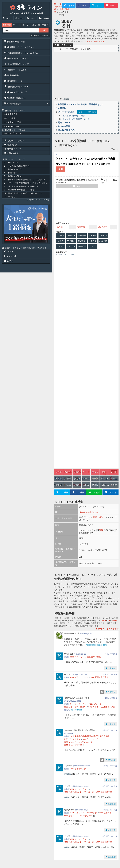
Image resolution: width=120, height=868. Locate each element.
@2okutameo (76, 710)
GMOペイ (103, 235)
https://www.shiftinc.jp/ (89, 512)
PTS (104, 621)
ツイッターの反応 (66, 112)
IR (109, 621)
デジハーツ (82, 236)
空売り (115, 621)
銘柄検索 (7, 25)
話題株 (60, 227)
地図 (101, 530)
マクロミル (71, 242)
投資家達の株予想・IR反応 (74, 116)
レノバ (92, 246)
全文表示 (112, 668)
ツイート (17, 25)
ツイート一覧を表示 (87, 112)
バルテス (103, 241)
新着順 (108, 629)
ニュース (36, 25)
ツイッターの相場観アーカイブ (76, 119)
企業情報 (62, 108)
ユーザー (26, 25)
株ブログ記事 (64, 126)
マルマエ (60, 246)
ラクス (60, 241)
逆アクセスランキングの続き (38, 200)
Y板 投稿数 (102, 227)
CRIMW (93, 235)
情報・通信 (98, 517)
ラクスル (93, 241)
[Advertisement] (86, 74)
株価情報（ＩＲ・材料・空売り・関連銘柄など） (81, 104)
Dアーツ (60, 235)
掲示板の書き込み (66, 130)
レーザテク (82, 247)
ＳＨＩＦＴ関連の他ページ (96, 42)
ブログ (45, 25)
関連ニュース (64, 123)
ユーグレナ (71, 236)
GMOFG (82, 241)
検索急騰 (81, 227)
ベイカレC (71, 246)
